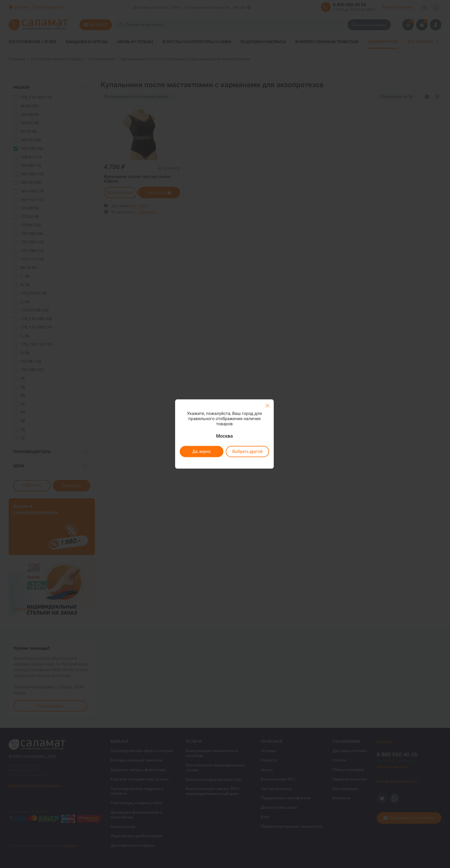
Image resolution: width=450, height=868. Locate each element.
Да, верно (202, 451)
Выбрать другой (247, 451)
